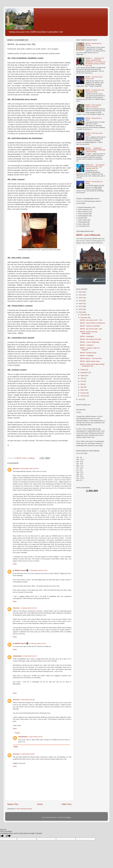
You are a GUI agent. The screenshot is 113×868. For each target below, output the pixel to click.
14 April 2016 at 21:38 (27, 700)
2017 (81, 306)
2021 (81, 295)
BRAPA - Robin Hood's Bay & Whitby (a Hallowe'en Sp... (92, 365)
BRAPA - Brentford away (88, 353)
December (84, 315)
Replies (18, 733)
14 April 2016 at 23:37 (35, 737)
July (82, 378)
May (82, 384)
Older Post (66, 804)
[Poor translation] (8, 836)
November (84, 318)
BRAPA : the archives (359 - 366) (91, 329)
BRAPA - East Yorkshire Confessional (92, 323)
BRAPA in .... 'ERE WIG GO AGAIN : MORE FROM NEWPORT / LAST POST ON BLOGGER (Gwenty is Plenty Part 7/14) (95, 62)
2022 (81, 292)
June (82, 381)
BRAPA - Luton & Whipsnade (88, 235)
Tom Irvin (16, 469)
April (82, 387)
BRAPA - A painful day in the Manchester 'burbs (95, 91)
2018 (81, 303)
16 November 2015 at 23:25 (29, 469)
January (83, 396)
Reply (15, 564)
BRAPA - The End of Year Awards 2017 (94, 78)
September (84, 373)
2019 (81, 301)
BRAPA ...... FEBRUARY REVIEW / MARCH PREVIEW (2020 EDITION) (95, 150)
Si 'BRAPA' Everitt (19, 570)
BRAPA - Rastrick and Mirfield (90, 326)
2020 (81, 298)
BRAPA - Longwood (87, 345)
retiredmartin (17, 656)
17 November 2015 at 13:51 (38, 570)
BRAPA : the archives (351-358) (91, 339)
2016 (81, 309)
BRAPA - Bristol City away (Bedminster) (89, 333)
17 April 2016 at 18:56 (27, 754)
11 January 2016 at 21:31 (29, 608)
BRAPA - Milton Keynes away (90, 361)
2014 (81, 399)
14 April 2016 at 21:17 (30, 656)
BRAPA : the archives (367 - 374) (91, 320)
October (83, 370)
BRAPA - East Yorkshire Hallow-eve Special (93, 106)
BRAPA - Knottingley (87, 356)
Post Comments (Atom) (24, 809)
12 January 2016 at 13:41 (37, 643)
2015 (81, 312)
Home (40, 804)
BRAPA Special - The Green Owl (91, 358)
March (83, 390)
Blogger (68, 817)
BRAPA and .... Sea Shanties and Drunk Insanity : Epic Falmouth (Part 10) (95, 167)
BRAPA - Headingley (87, 336)
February (84, 393)
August (83, 375)
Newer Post (13, 804)
